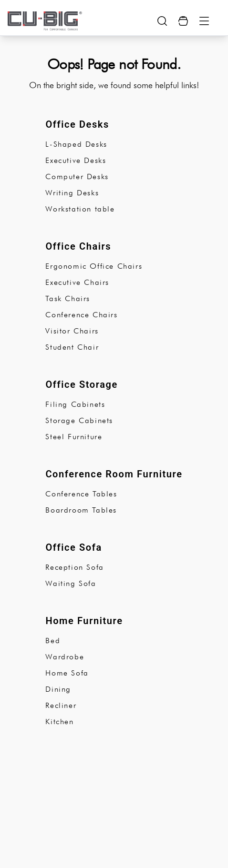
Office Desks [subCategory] (77, 124)
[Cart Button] (183, 21)
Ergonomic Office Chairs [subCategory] (94, 266)
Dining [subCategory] (58, 689)
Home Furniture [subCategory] (84, 621)
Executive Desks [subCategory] (76, 160)
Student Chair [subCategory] (72, 347)
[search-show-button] (162, 21)
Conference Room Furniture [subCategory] (114, 474)
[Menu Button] (204, 21)
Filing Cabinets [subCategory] (75, 404)
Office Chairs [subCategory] (78, 246)
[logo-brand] (45, 21)
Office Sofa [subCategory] (73, 547)
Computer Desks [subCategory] (77, 177)
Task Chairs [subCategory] (68, 298)
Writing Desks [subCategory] (72, 193)
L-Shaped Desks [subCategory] (76, 144)
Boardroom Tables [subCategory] (81, 510)
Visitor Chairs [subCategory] (72, 331)
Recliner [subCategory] (61, 705)
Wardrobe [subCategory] (65, 657)
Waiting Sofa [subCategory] (71, 583)
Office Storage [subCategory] (82, 384)
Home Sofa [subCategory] (67, 673)
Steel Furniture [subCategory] (74, 437)
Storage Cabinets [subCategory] (79, 420)
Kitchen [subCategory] (59, 722)
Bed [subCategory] (53, 641)
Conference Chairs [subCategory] (81, 315)
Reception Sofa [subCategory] (74, 567)
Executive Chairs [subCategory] (77, 282)
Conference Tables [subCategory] (81, 494)
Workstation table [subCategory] (80, 209)
